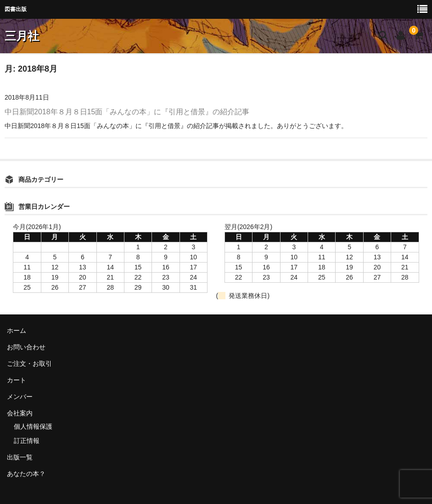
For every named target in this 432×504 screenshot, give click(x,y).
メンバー (20, 397)
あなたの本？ (26, 474)
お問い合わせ (26, 347)
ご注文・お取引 (29, 364)
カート (17, 380)
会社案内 (20, 413)
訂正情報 (27, 441)
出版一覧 (20, 457)
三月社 (22, 36)
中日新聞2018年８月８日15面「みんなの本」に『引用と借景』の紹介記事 (127, 112)
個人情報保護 (33, 426)
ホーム (17, 330)
